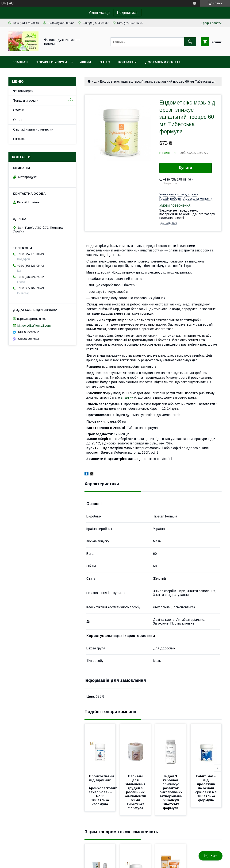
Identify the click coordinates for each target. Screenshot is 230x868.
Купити (186, 168)
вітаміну (127, 397)
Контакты (127, 62)
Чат (211, 856)
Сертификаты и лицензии (33, 129)
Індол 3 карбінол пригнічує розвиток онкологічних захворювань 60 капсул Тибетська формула (171, 792)
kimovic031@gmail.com (34, 325)
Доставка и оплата (163, 62)
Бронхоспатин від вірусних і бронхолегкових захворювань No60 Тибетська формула (103, 790)
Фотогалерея (23, 91)
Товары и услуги (52, 62)
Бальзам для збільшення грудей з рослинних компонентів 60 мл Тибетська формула (136, 792)
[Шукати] (190, 42)
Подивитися (127, 13)
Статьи (19, 110)
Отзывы (19, 139)
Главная (20, 62)
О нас (105, 62)
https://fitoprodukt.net (31, 319)
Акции (86, 62)
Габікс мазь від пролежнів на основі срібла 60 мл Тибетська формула (206, 788)
